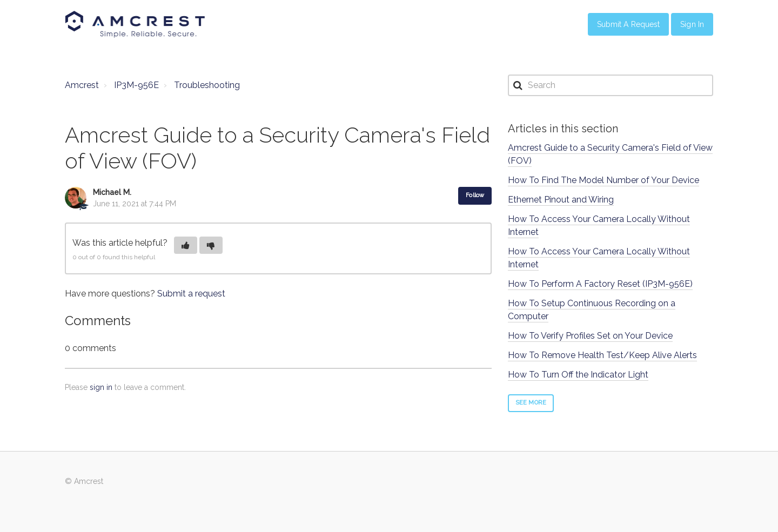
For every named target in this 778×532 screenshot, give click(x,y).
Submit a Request (629, 24)
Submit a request (191, 294)
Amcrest (82, 85)
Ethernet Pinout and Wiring (561, 200)
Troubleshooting (207, 85)
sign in (101, 387)
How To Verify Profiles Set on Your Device (590, 336)
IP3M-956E (136, 85)
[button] (186, 245)
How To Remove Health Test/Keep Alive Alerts (602, 355)
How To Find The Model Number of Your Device (603, 180)
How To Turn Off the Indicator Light (578, 375)
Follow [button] (475, 195)
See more (531, 403)
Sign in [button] (692, 24)
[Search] (611, 85)
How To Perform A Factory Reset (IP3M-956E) (600, 284)
